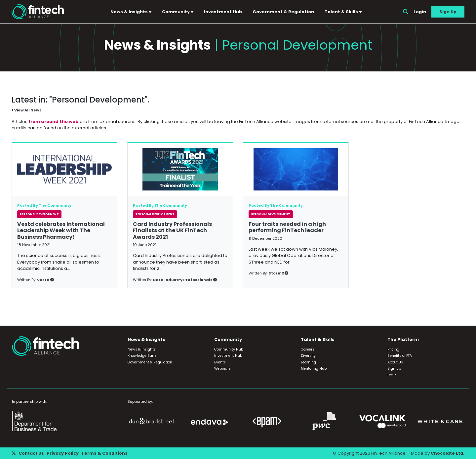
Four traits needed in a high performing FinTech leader (287, 228)
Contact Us (32, 453)
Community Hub (229, 349)
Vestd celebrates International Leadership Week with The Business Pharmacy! (61, 231)
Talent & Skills (343, 12)
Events (220, 362)
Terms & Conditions (105, 453)
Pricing (393, 349)
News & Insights (131, 12)
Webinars (222, 369)
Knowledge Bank (142, 356)
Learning (308, 362)
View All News (27, 110)
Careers (308, 349)
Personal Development (39, 215)
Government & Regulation (284, 12)
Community (178, 12)
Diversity (308, 356)
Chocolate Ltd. (447, 453)
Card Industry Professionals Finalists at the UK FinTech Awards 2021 (172, 231)
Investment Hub (223, 12)
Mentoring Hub (314, 369)
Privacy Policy (63, 453)
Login (420, 12)
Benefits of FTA (400, 356)
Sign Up (448, 12)
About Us (395, 362)
